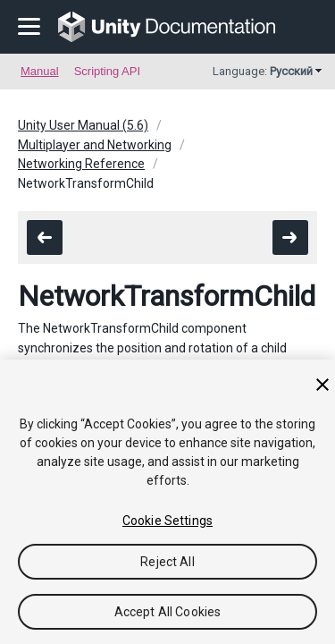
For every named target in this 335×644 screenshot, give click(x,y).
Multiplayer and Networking (95, 145)
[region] (167, 502)
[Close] (322, 385)
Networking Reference (81, 164)
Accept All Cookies (168, 612)
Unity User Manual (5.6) (83, 125)
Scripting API (107, 71)
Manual (40, 71)
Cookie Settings (167, 521)
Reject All (167, 562)
